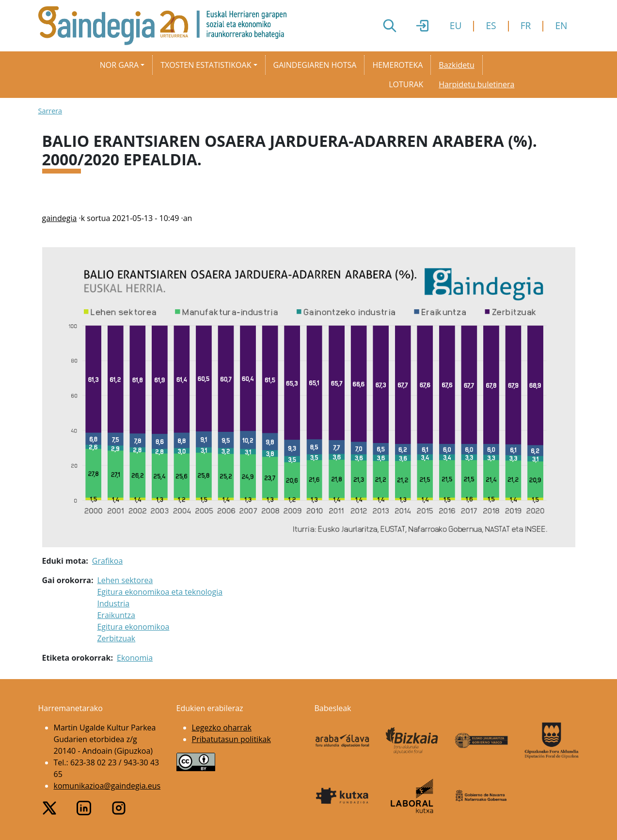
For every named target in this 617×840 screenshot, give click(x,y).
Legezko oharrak (222, 728)
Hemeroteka (397, 65)
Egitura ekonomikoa (133, 627)
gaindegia (60, 218)
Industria (113, 603)
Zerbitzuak (116, 638)
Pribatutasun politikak (231, 739)
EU (456, 25)
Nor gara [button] (119, 65)
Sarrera (50, 111)
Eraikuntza (116, 615)
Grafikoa (107, 561)
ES (491, 25)
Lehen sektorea (125, 580)
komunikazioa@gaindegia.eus (107, 786)
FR (526, 25)
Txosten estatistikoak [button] (206, 65)
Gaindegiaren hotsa (315, 65)
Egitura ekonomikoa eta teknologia (160, 592)
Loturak (406, 84)
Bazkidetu (456, 65)
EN (561, 25)
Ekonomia (135, 658)
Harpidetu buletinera (476, 84)
